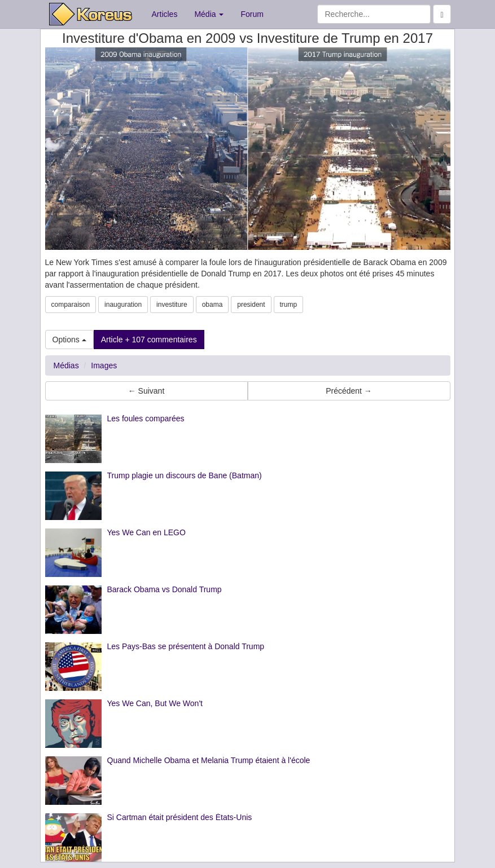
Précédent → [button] (349, 391)
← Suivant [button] (146, 391)
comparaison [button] (71, 305)
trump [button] (289, 305)
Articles (165, 14)
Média (209, 14)
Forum (252, 14)
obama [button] (213, 305)
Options (69, 340)
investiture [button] (172, 305)
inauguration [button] (123, 305)
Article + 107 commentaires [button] (149, 340)
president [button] (251, 305)
